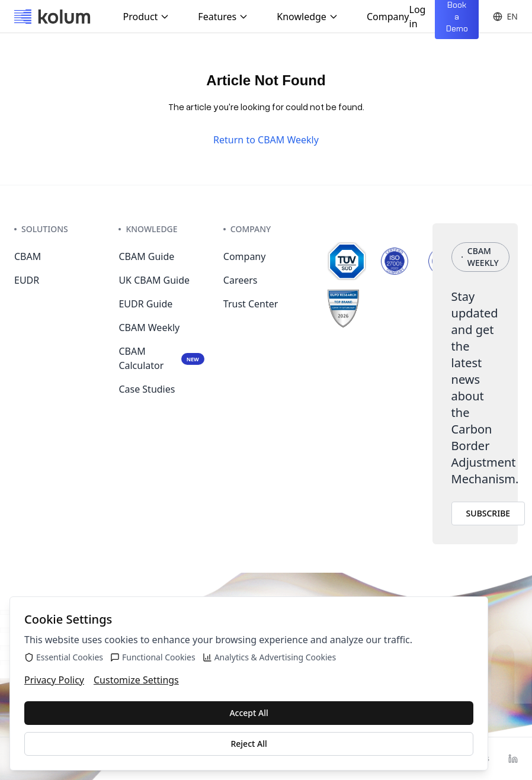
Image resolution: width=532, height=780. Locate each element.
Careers (241, 280)
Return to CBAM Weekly (266, 140)
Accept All (249, 713)
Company (388, 17)
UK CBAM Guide (154, 280)
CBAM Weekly (149, 328)
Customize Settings (136, 680)
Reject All (249, 744)
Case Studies (147, 389)
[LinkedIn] (513, 759)
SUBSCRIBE (488, 513)
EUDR (27, 280)
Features (223, 17)
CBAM (28, 256)
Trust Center (251, 304)
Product (147, 17)
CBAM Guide (146, 256)
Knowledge (307, 17)
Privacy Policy (54, 680)
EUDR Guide (145, 304)
